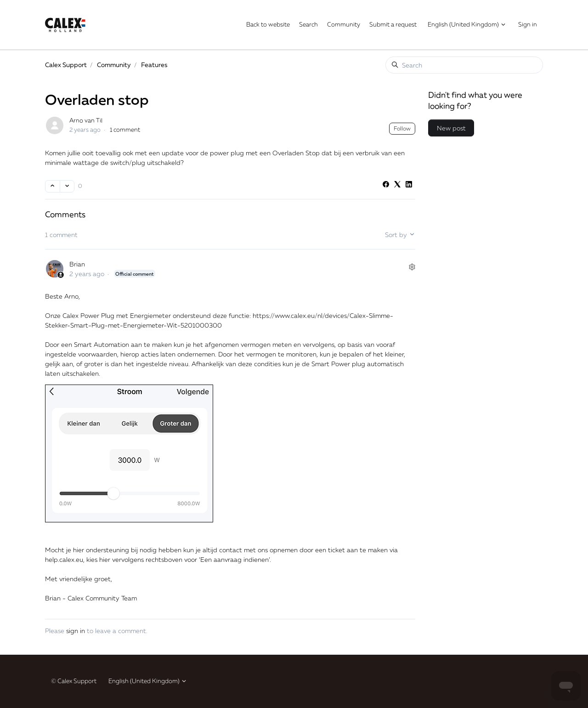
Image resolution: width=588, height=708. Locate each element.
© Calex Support (74, 681)
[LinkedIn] (409, 185)
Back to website (268, 24)
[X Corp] (397, 185)
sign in (76, 631)
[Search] (464, 65)
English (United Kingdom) (467, 24)
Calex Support (66, 65)
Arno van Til (86, 120)
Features (154, 65)
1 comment (125, 130)
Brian (77, 264)
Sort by (400, 235)
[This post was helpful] (53, 186)
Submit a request (393, 24)
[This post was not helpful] (67, 186)
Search (308, 24)
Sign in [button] (528, 24)
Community (344, 24)
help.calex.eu (64, 559)
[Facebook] (386, 185)
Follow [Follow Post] (402, 128)
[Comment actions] (412, 267)
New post (451, 128)
